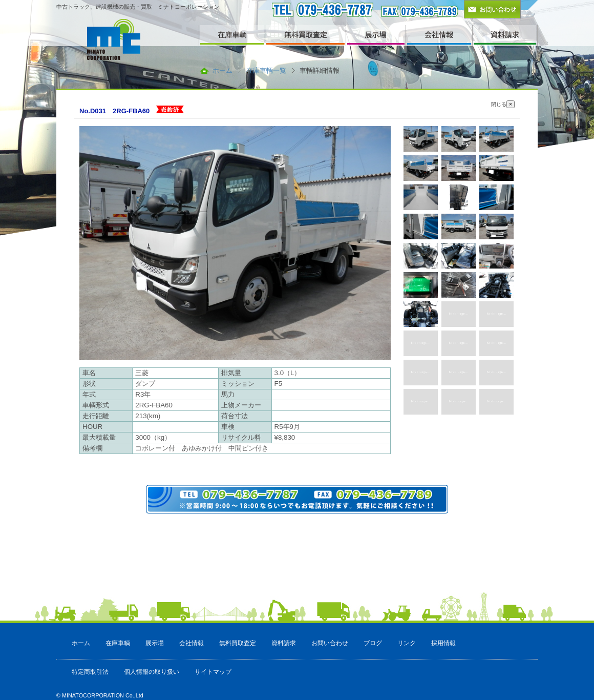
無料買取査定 (238, 643)
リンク (407, 643)
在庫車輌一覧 (266, 70)
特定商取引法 (90, 672)
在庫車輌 (118, 643)
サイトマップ (213, 672)
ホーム (222, 70)
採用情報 (443, 643)
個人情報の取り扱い (152, 672)
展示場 (155, 643)
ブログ (373, 643)
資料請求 (284, 643)
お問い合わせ (330, 643)
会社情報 (192, 643)
